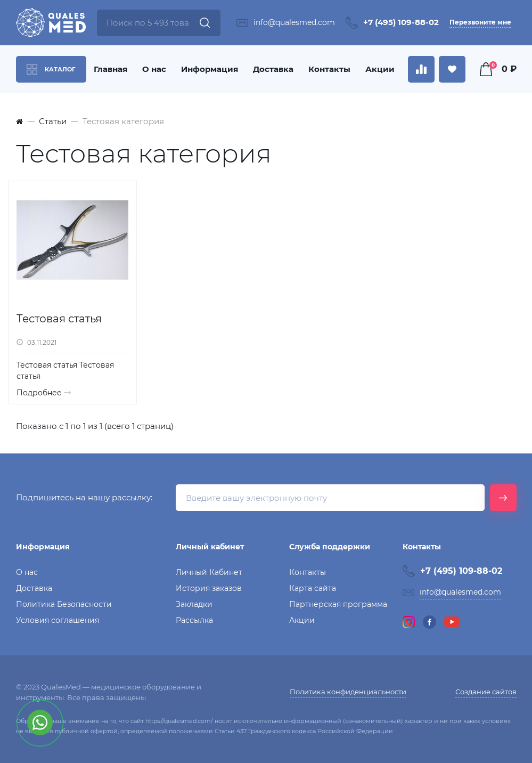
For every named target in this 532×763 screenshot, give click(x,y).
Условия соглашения (58, 620)
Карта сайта (313, 588)
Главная (111, 69)
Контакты (329, 69)
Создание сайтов (486, 692)
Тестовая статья (59, 319)
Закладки (194, 604)
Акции (380, 69)
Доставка (273, 69)
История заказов (209, 588)
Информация (210, 69)
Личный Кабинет (209, 572)
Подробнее (44, 393)
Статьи (53, 121)
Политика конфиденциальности (348, 692)
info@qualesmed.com (294, 22)
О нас (154, 69)
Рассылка (194, 620)
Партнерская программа (338, 604)
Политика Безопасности (64, 604)
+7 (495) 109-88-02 (401, 22)
